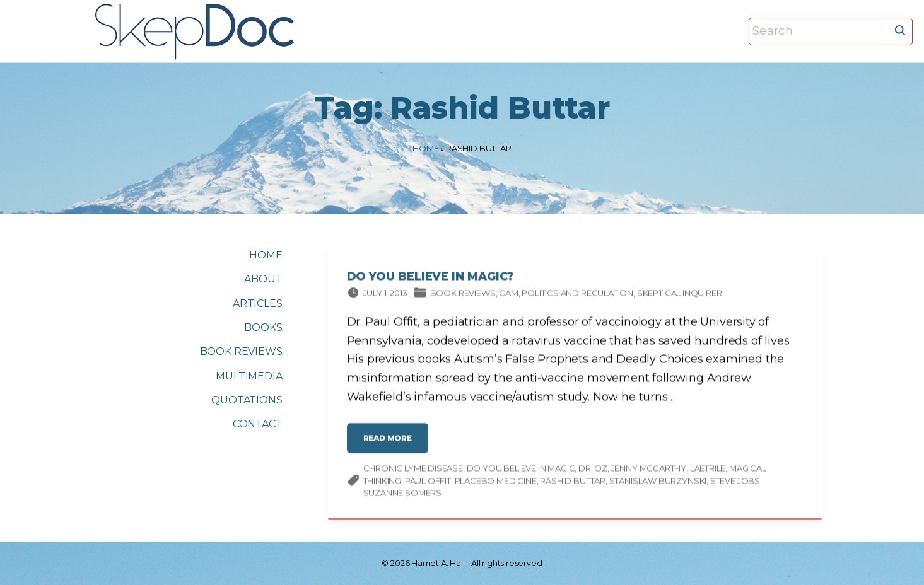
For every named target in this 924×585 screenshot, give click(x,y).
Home (425, 148)
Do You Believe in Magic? (430, 279)
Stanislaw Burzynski (658, 482)
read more (391, 445)
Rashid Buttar (573, 482)
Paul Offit (428, 482)
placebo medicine (496, 482)
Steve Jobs (735, 482)
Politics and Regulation (577, 294)
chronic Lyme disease (413, 470)
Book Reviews (463, 294)
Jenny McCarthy (649, 470)
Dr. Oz (593, 470)
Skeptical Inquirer (680, 294)
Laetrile (708, 470)
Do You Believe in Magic (521, 470)
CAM (508, 294)
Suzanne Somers (402, 495)
